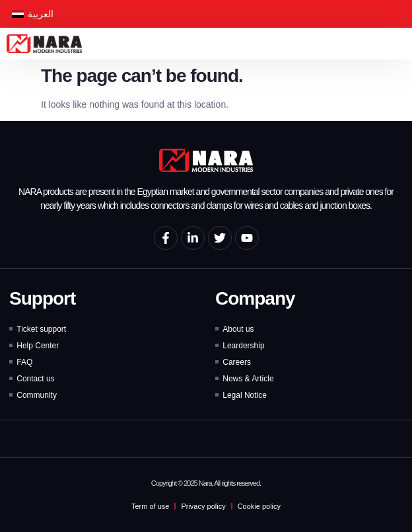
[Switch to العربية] (33, 14)
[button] (402, 44)
